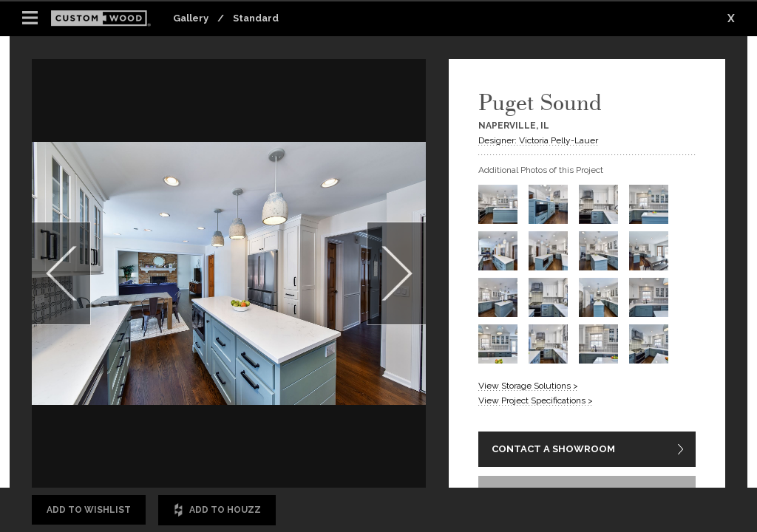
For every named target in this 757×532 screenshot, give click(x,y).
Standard (256, 18)
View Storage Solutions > (528, 386)
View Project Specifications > (536, 400)
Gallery (191, 18)
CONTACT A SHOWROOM (553, 449)
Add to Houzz (217, 510)
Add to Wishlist (89, 510)
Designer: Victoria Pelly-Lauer (538, 140)
